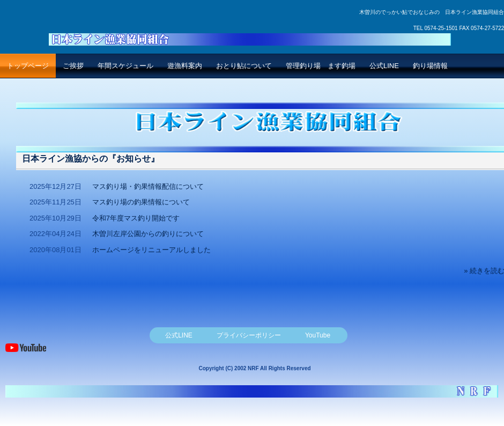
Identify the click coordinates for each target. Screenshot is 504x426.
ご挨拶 (73, 66)
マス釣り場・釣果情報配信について (148, 186)
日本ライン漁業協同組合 (250, 34)
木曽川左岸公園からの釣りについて (148, 234)
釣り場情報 (430, 66)
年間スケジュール (125, 66)
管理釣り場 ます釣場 (321, 66)
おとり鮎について (244, 66)
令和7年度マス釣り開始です (136, 218)
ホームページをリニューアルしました (151, 250)
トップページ (28, 66)
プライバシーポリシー (249, 335)
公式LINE (384, 66)
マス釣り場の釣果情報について (141, 202)
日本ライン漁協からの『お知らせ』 (91, 159)
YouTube (318, 335)
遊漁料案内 (185, 66)
